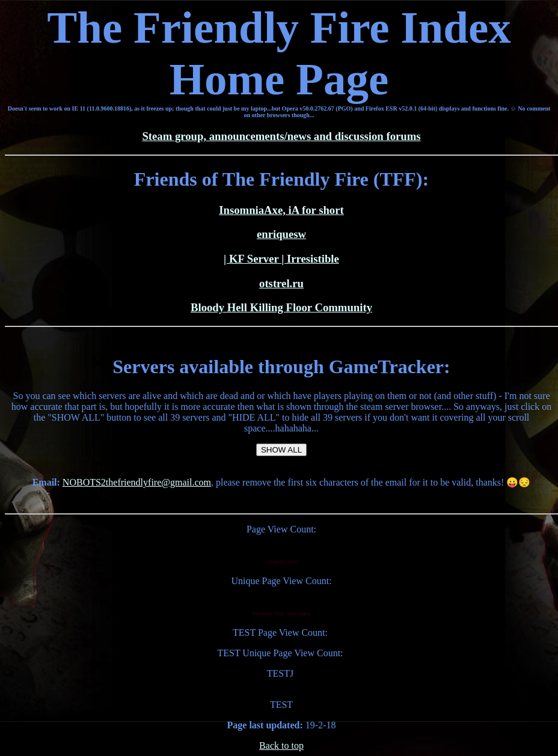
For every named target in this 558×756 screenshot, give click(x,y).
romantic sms (281, 562)
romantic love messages (281, 614)
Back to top (281, 745)
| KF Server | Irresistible (281, 259)
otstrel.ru (281, 283)
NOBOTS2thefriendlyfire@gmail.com (137, 482)
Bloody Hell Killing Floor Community (281, 307)
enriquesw (281, 234)
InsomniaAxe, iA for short (281, 210)
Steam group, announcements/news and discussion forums (281, 136)
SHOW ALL (281, 450)
